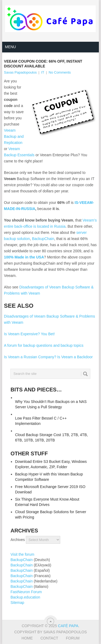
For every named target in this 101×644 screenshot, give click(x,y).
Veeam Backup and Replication (14, 136)
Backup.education (25, 597)
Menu (10, 47)
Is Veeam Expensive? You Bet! (29, 334)
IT (43, 72)
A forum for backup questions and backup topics (44, 345)
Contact (49, 638)
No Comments (60, 72)
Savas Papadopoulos (20, 72)
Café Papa (68, 626)
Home (27, 638)
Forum (73, 638)
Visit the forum (22, 554)
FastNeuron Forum (26, 592)
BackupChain (43, 239)
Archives (18, 540)
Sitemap (17, 603)
